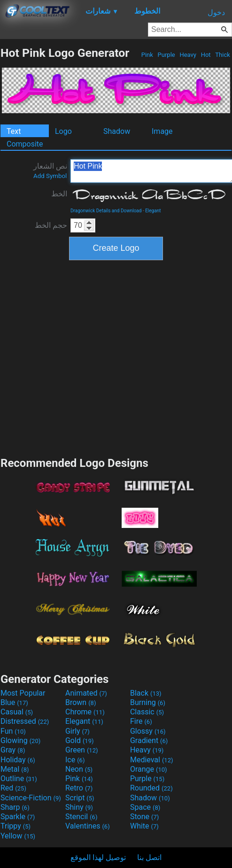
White (144, 826)
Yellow (18, 836)
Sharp (15, 807)
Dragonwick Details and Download (106, 211)
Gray (13, 750)
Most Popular (23, 693)
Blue (14, 702)
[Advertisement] (89, 357)
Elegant (153, 211)
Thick (223, 55)
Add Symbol (50, 176)
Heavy (188, 55)
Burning (148, 702)
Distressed (25, 721)
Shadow (117, 131)
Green (82, 750)
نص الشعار (50, 170)
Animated (86, 693)
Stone (144, 817)
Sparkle (18, 817)
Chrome (85, 712)
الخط (59, 194)
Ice (75, 760)
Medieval (152, 760)
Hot (205, 55)
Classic (147, 712)
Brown (81, 702)
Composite (25, 144)
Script (80, 798)
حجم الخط (51, 225)
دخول (216, 12)
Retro (79, 788)
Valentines (88, 826)
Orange (149, 769)
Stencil (81, 817)
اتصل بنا (149, 857)
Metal (15, 769)
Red (13, 788)
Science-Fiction (31, 798)
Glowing (20, 740)
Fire (141, 721)
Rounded (151, 788)
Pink (147, 55)
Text (14, 131)
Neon (79, 769)
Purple (166, 55)
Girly (77, 731)
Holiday (18, 760)
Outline (19, 779)
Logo (63, 131)
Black (146, 693)
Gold (80, 740)
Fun (13, 731)
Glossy (148, 731)
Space (145, 807)
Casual (17, 712)
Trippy (15, 826)
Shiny (79, 807)
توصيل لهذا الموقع (98, 857)
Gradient (149, 740)
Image (162, 131)
